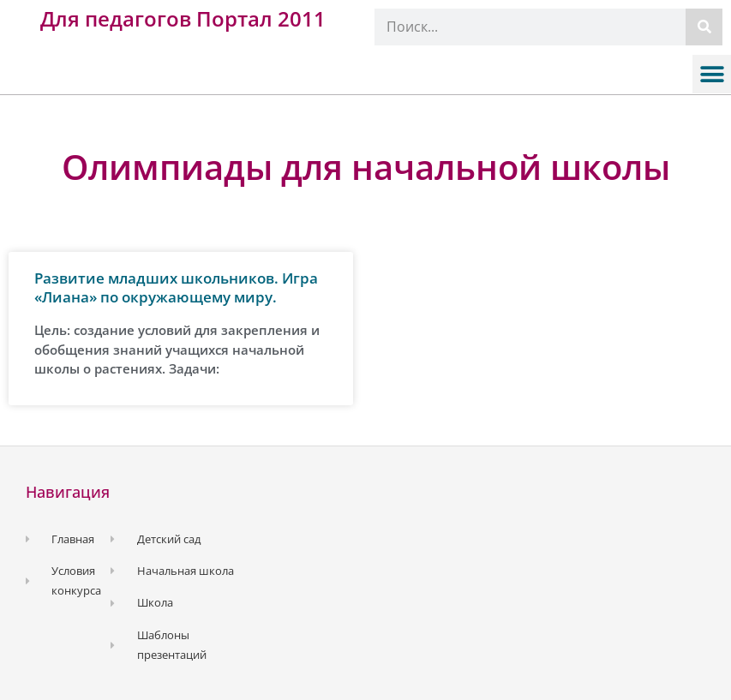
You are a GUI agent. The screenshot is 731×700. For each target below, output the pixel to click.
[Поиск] (704, 27)
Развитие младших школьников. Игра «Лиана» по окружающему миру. (176, 287)
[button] (712, 74)
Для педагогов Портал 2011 (183, 18)
